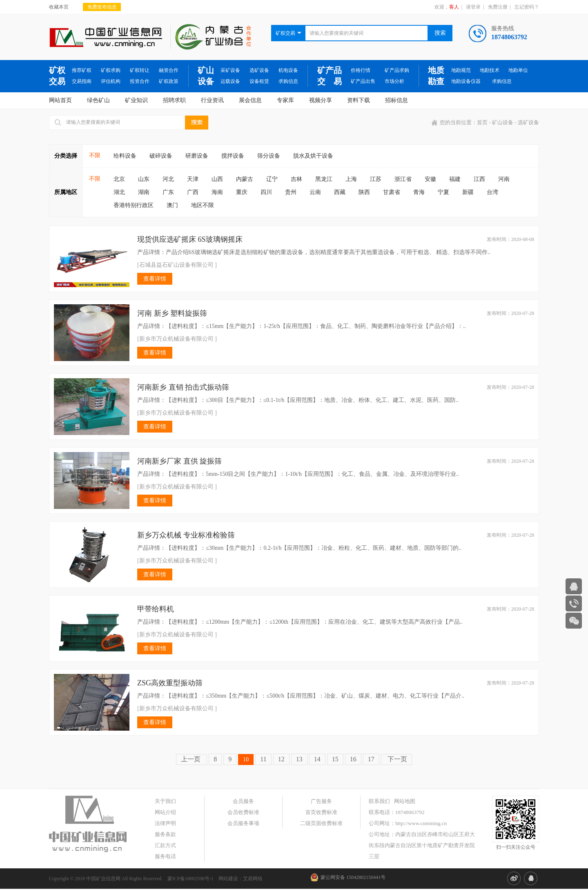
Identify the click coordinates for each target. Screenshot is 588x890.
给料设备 (125, 156)
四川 (266, 192)
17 (371, 759)
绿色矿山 (98, 100)
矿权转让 (140, 70)
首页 (482, 122)
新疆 (468, 192)
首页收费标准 (321, 812)
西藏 (340, 192)
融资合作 (169, 70)
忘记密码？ (527, 7)
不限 (95, 155)
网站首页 (60, 100)
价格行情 (361, 70)
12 (281, 759)
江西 (479, 179)
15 (335, 759)
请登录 (473, 7)
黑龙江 (324, 179)
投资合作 (140, 81)
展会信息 (250, 100)
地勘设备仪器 (466, 81)
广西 (193, 192)
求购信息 (288, 81)
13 (299, 759)
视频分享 (321, 100)
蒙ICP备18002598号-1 (190, 879)
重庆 (242, 192)
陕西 (364, 192)
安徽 (430, 179)
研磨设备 (197, 156)
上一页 (192, 759)
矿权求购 (111, 70)
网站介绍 (165, 812)
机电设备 (288, 70)
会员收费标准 (243, 812)
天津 (193, 179)
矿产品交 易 (330, 76)
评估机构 (111, 81)
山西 (217, 179)
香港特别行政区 (134, 205)
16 (353, 759)
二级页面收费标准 (321, 823)
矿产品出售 (363, 81)
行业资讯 (212, 100)
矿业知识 (136, 100)
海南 (217, 192)
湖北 (119, 192)
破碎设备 (161, 156)
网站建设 (228, 879)
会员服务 (243, 801)
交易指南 (82, 81)
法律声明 (165, 823)
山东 (144, 179)
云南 (315, 192)
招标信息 (396, 100)
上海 (351, 179)
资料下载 (359, 100)
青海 (419, 192)
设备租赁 (259, 81)
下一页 (396, 759)
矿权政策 (169, 81)
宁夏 (443, 192)
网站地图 (405, 801)
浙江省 (403, 179)
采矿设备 (230, 70)
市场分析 (394, 81)
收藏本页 (59, 7)
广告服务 (321, 801)
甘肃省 (392, 192)
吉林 (296, 179)
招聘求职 (174, 100)
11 (263, 759)
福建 (455, 179)
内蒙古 (245, 179)
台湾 (492, 192)
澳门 (172, 205)
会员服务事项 (243, 823)
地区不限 (203, 205)
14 (317, 759)
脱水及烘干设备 (313, 156)
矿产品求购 (397, 70)
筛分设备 (269, 156)
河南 (504, 179)
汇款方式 (165, 845)
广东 (168, 192)
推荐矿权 (82, 70)
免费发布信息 (102, 7)
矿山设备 (206, 76)
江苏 (376, 179)
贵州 (291, 192)
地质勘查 (436, 76)
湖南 (144, 192)
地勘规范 (461, 70)
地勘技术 (490, 70)
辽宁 (272, 179)
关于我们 (165, 801)
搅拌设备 (233, 156)
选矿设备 (259, 70)
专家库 (285, 100)
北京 (119, 179)
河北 (168, 179)
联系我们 (379, 801)
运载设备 (230, 81)
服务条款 (165, 834)
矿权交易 (57, 76)
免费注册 (498, 7)
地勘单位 (518, 70)
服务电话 (165, 856)
